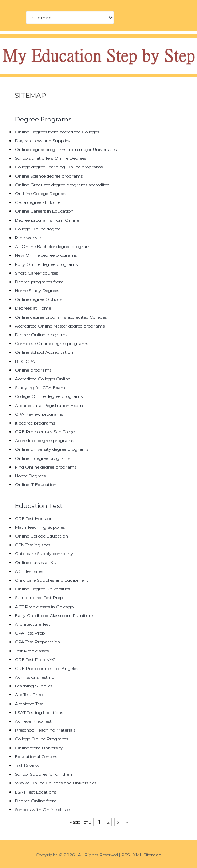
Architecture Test (33, 624)
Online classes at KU (36, 563)
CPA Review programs (39, 414)
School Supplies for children (44, 774)
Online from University (39, 748)
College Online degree (38, 229)
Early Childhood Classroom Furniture (54, 615)
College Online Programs (42, 739)
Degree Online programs (41, 335)
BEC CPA (25, 361)
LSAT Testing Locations (39, 712)
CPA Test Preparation (38, 642)
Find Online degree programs (46, 467)
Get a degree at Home (38, 202)
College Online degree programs (49, 396)
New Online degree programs (46, 255)
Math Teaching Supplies (40, 527)
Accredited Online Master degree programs (60, 326)
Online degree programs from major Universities (66, 149)
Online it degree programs (43, 458)
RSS (125, 855)
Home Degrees (30, 476)
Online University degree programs (52, 449)
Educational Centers (36, 757)
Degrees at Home (33, 308)
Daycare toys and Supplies (42, 141)
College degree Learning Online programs (59, 167)
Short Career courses (36, 273)
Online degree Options (39, 299)
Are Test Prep (29, 695)
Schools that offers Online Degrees (51, 158)
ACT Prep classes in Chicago (44, 607)
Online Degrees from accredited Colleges (57, 132)
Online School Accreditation (44, 352)
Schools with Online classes (43, 809)
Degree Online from (36, 801)
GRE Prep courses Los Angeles (46, 668)
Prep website (29, 238)
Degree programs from (39, 282)
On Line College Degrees (40, 193)
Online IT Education (36, 485)
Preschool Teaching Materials (45, 730)
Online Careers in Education (44, 211)
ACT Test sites (29, 571)
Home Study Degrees (37, 290)
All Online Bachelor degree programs (54, 246)
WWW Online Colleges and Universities (56, 783)
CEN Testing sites (33, 545)
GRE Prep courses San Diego (45, 432)
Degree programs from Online (47, 220)
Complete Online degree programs (52, 343)
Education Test (39, 506)
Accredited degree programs (44, 440)
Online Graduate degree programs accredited (62, 185)
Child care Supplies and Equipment (52, 580)
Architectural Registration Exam (49, 405)
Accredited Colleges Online (43, 379)
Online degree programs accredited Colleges (61, 317)
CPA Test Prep (30, 633)
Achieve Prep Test (33, 721)
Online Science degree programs (49, 176)
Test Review (27, 765)
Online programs (33, 370)
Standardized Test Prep (39, 598)
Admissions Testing (35, 677)
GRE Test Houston (34, 518)
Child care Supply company (44, 553)
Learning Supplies (34, 686)
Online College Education (42, 536)
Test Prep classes (32, 651)
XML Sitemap (147, 855)
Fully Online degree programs (46, 264)
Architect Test (29, 704)
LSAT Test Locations (36, 792)
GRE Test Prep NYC (35, 660)
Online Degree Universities (42, 589)
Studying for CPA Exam (40, 387)
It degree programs (35, 423)
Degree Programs (43, 119)
